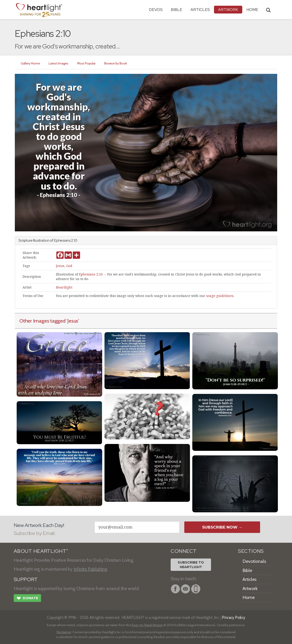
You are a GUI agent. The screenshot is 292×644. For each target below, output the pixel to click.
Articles (200, 9)
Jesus (60, 266)
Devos (156, 9)
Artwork (228, 9)
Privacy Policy (234, 617)
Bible (177, 9)
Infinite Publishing (90, 569)
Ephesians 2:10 (91, 274)
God (69, 266)
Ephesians (62, 240)
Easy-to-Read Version (147, 625)
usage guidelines (220, 296)
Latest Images (59, 63)
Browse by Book (116, 63)
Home (249, 597)
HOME (252, 9)
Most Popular (86, 63)
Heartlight (64, 287)
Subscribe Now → (222, 527)
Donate (27, 599)
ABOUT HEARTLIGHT (41, 551)
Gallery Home (30, 63)
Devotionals (254, 561)
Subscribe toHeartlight (191, 565)
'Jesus (73, 321)
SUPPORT (26, 579)
